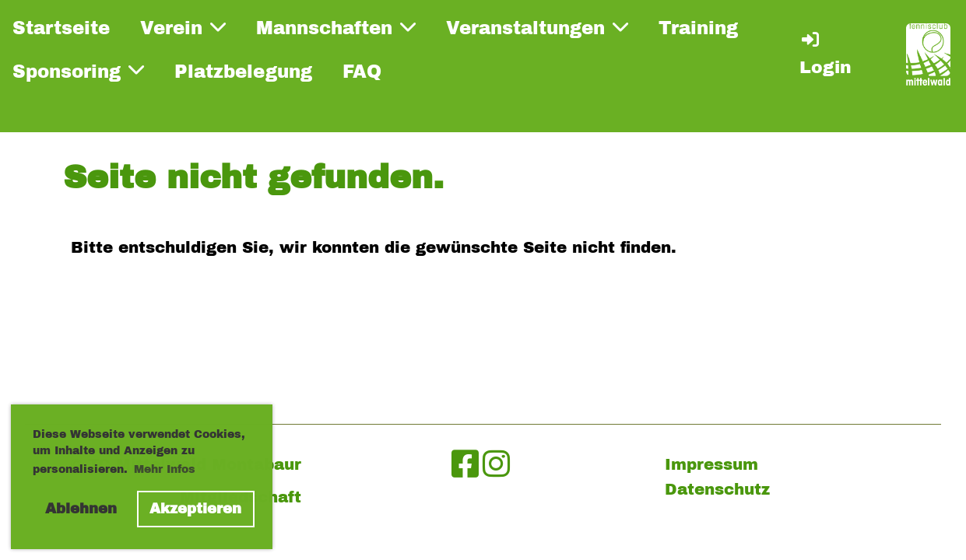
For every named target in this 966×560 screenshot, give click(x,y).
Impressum (711, 464)
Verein (183, 28)
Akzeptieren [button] (195, 509)
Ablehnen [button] (81, 509)
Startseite (61, 28)
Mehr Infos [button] (165, 469)
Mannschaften (336, 28)
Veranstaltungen (537, 28)
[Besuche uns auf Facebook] (465, 465)
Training (698, 28)
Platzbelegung (243, 72)
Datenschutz (717, 489)
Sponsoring (78, 71)
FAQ (362, 72)
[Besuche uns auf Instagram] (496, 465)
